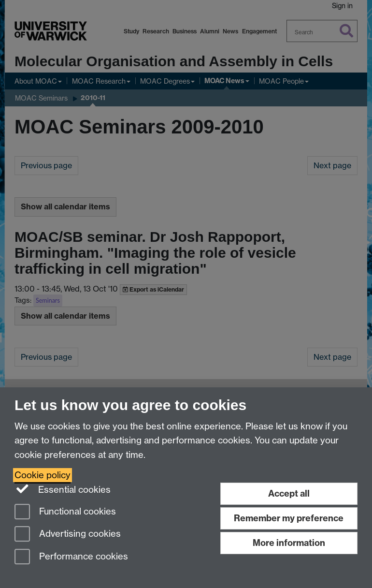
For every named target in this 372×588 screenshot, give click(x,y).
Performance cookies (71, 557)
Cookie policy (43, 475)
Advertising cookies (68, 535)
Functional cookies (65, 512)
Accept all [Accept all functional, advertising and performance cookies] (289, 493)
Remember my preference (289, 518)
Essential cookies (63, 489)
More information (289, 543)
